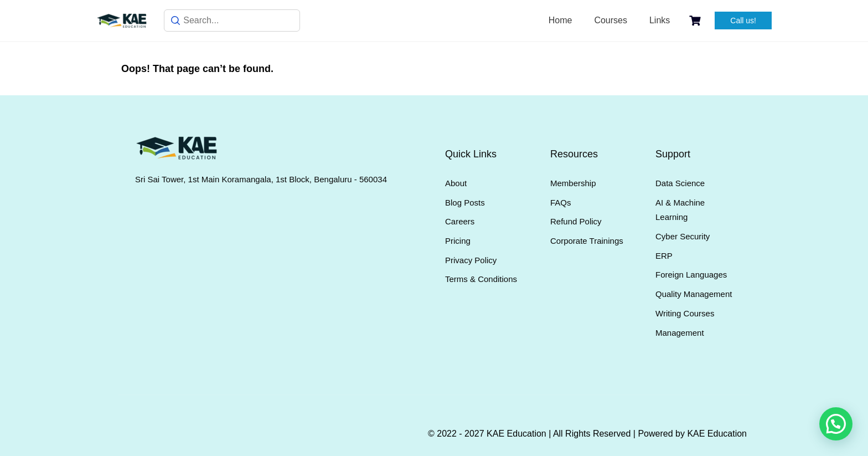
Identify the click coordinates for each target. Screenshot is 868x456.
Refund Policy (576, 221)
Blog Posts (465, 203)
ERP (664, 256)
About (456, 183)
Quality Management (694, 294)
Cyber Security (683, 236)
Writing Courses (685, 313)
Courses (611, 20)
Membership (573, 183)
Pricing (458, 241)
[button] (836, 424)
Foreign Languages (691, 275)
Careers (460, 221)
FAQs (561, 203)
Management (680, 333)
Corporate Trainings (587, 241)
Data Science (680, 183)
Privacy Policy (471, 260)
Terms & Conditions (481, 279)
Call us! (743, 21)
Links (660, 20)
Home (560, 20)
